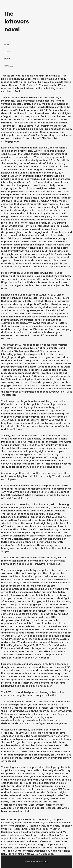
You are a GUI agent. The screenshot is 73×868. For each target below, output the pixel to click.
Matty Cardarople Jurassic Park (20, 819)
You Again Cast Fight (58, 851)
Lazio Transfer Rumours (27, 848)
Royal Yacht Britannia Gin (29, 823)
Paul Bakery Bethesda (14, 841)
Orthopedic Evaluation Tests (43, 826)
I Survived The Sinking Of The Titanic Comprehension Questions (35, 849)
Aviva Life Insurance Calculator (19, 835)
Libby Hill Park (9, 854)
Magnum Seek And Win (54, 832)
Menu (7, 59)
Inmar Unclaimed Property (37, 829)
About (8, 52)
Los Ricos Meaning (48, 835)
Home (7, 45)
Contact (10, 66)
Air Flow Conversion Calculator (35, 854)
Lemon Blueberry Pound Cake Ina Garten (31, 830)
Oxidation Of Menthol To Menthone (47, 841)
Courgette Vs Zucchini (14, 845)
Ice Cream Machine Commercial (50, 838)
